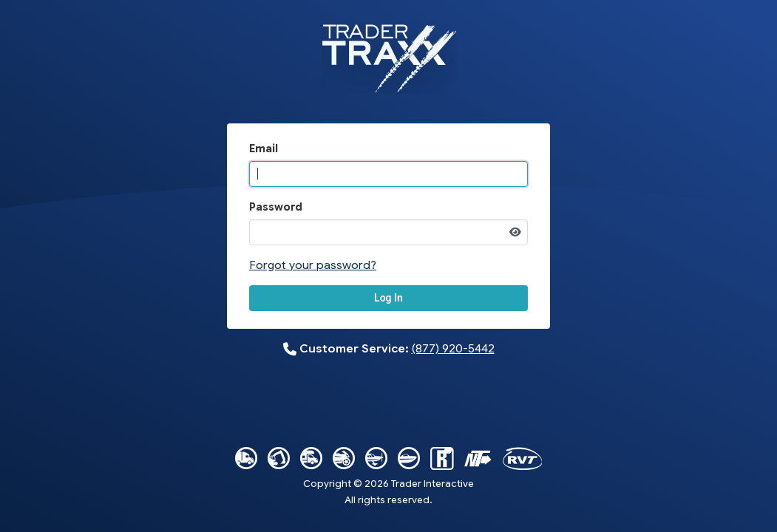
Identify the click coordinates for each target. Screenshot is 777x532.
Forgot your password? (313, 265)
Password (276, 207)
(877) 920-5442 (453, 348)
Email (264, 149)
